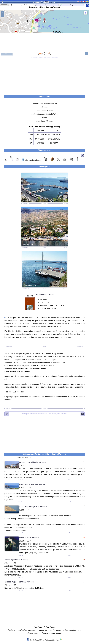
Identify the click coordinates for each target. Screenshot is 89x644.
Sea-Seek (44, 1)
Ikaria (44, 118)
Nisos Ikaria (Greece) (44, 121)
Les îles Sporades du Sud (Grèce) (44, 114)
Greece (44, 107)
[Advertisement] (44, 75)
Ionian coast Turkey (45, 111)
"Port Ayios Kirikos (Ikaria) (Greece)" (44, 414)
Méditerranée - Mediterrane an (45, 104)
